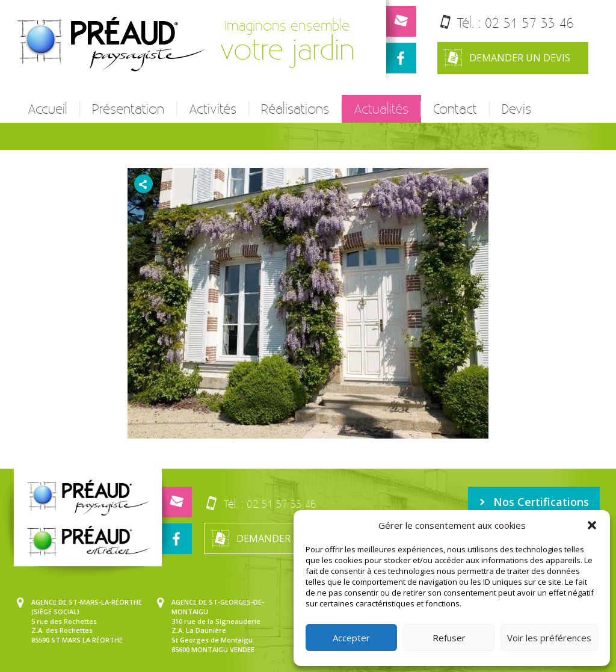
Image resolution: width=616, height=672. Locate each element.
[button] (592, 525)
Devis (516, 109)
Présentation (128, 109)
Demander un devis (507, 58)
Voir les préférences (549, 638)
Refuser (449, 638)
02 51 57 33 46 (529, 23)
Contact (455, 109)
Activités (213, 109)
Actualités (381, 109)
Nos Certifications (534, 502)
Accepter (351, 638)
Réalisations (295, 109)
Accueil (48, 109)
